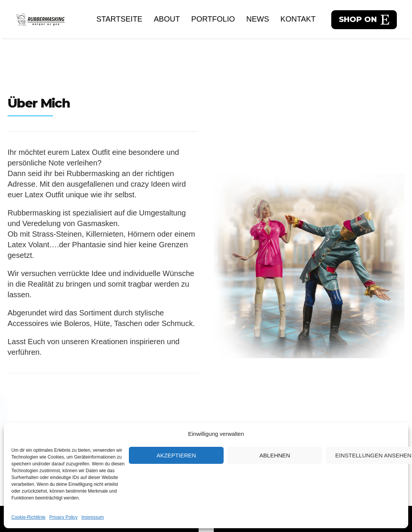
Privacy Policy (63, 517)
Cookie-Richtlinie (28, 517)
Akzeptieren (176, 455)
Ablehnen (275, 455)
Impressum (93, 517)
